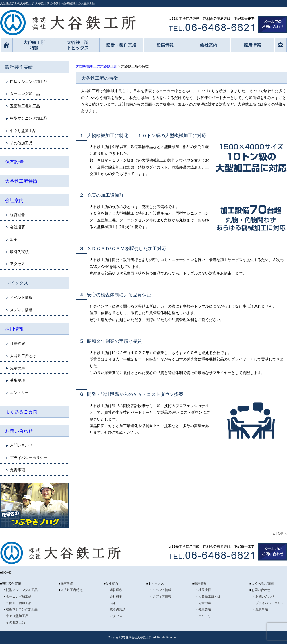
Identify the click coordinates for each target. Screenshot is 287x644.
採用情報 (14, 329)
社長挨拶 (18, 344)
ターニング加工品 (25, 94)
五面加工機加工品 (25, 106)
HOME (7, 573)
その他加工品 (21, 143)
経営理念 (18, 215)
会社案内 (14, 200)
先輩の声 (18, 368)
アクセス (18, 264)
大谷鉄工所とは (23, 356)
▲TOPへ (280, 533)
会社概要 (18, 227)
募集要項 (18, 380)
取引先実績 (19, 252)
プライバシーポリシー (29, 458)
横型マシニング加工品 (29, 118)
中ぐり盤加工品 (23, 131)
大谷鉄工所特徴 (21, 181)
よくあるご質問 (21, 412)
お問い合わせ (19, 431)
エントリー (19, 393)
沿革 (14, 239)
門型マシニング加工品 (29, 82)
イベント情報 (21, 298)
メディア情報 (21, 310)
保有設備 (14, 162)
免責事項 (18, 470)
